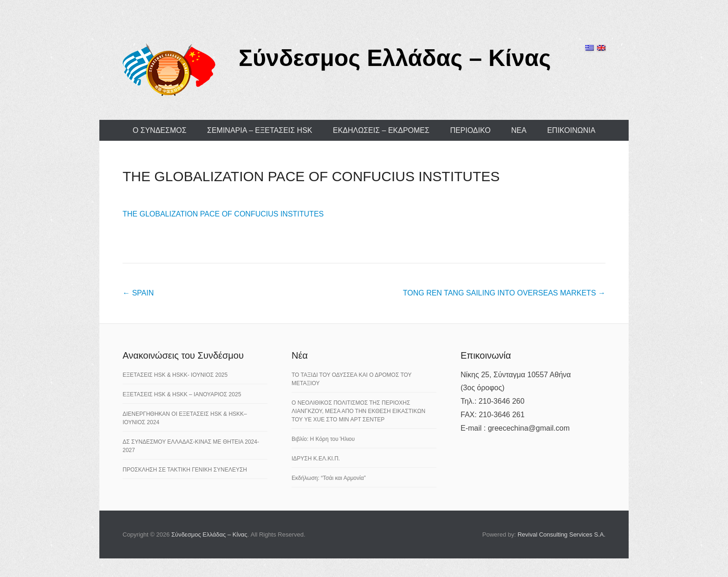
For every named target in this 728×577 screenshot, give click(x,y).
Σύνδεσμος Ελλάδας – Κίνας (395, 58)
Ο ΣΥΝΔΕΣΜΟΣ (160, 130)
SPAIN (138, 293)
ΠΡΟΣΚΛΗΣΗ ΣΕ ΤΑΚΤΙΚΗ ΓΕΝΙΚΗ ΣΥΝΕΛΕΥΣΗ (185, 470)
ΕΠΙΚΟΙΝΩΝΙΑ (571, 130)
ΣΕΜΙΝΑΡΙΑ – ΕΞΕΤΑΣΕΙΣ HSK (260, 130)
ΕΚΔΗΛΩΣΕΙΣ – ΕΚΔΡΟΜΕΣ (381, 130)
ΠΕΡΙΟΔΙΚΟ (470, 130)
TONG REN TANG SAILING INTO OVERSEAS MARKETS (504, 293)
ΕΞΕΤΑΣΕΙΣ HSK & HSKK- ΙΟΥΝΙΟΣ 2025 (175, 375)
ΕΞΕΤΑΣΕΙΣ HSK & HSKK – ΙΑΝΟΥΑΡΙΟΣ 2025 (182, 394)
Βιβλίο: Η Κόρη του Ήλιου (323, 439)
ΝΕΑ (519, 130)
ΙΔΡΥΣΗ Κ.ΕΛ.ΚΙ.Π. (316, 459)
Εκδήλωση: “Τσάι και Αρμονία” (329, 478)
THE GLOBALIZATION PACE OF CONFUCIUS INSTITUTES (311, 176)
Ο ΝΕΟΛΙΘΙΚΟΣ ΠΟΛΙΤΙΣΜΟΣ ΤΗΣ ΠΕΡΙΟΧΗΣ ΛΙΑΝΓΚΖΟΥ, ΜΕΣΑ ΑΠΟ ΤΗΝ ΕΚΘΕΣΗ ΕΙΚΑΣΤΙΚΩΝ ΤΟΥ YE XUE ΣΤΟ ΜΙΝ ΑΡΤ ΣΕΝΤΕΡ (358, 411)
